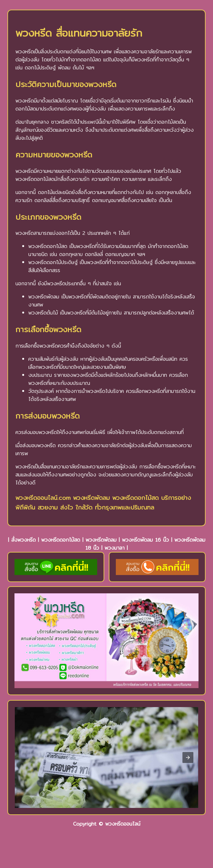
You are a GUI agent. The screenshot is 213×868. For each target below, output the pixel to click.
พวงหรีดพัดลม (101, 540)
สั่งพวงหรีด (23, 540)
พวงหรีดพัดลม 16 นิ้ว (145, 540)
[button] (188, 757)
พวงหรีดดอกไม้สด (61, 540)
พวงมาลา (115, 548)
